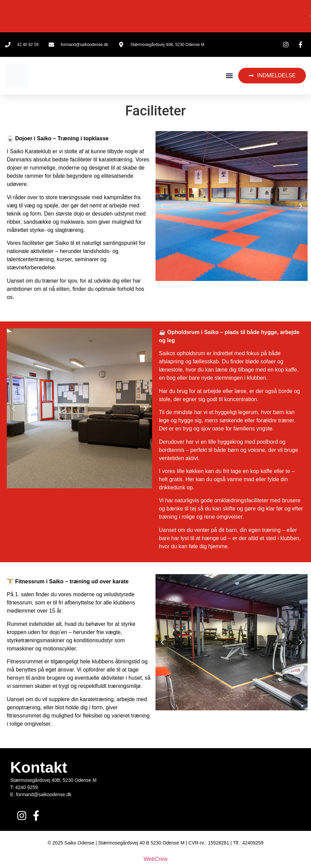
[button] (229, 76)
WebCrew (155, 859)
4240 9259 (27, 787)
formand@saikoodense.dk (44, 794)
